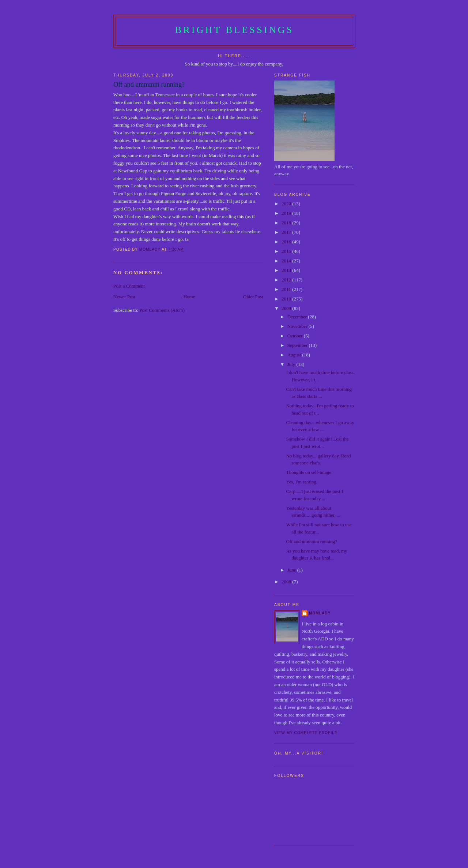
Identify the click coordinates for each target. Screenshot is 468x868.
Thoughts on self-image (308, 472)
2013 (287, 270)
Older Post (253, 297)
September (298, 345)
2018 (287, 223)
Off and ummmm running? (312, 541)
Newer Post (124, 297)
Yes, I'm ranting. (302, 482)
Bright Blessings (235, 30)
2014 (287, 261)
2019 (287, 213)
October (296, 336)
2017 (287, 232)
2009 (287, 308)
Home (189, 297)
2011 (287, 289)
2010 (287, 299)
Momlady (320, 613)
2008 (287, 582)
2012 (287, 280)
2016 (287, 242)
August (295, 355)
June (292, 570)
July (292, 364)
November (298, 326)
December (298, 317)
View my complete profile (306, 733)
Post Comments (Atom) (162, 310)
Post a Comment (129, 286)
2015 (287, 251)
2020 (287, 204)
